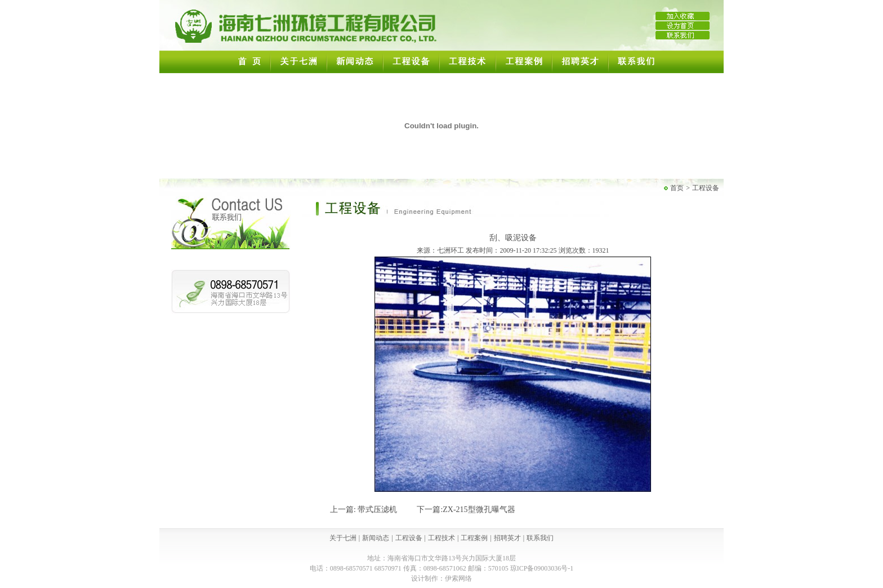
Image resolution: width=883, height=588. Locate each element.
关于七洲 (343, 538)
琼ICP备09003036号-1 (542, 568)
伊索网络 (458, 578)
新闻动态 (376, 538)
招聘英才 (507, 538)
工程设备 (706, 188)
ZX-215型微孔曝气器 (479, 510)
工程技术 (441, 538)
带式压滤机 (377, 510)
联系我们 (540, 538)
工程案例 (474, 538)
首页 (677, 188)
